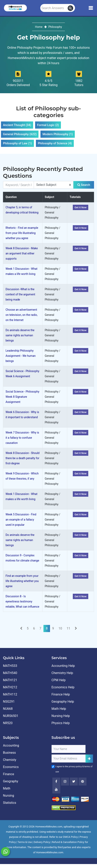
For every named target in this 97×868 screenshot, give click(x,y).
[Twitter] (74, 782)
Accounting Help (63, 666)
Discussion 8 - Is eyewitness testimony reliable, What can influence (22, 601)
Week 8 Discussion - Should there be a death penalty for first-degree (23, 458)
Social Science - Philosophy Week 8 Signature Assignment (22, 397)
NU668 (8, 709)
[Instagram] (65, 782)
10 (60, 628)
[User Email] (69, 758)
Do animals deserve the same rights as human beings (20, 335)
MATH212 (10, 687)
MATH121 (10, 680)
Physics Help (61, 723)
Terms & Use (25, 842)
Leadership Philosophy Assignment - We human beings (21, 356)
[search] (70, 8)
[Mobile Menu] (91, 8)
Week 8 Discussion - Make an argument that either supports (22, 253)
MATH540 (10, 673)
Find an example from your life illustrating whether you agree (22, 581)
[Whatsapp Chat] (5, 852)
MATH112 (10, 694)
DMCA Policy (70, 837)
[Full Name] (69, 749)
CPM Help (59, 680)
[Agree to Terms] (53, 767)
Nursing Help (61, 716)
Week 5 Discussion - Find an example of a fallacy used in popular (21, 520)
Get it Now (81, 207)
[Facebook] (56, 782)
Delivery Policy (42, 842)
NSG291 (9, 702)
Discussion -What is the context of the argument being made (20, 294)
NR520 (8, 723)
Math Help (59, 709)
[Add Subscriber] (89, 759)
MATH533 (10, 666)
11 (68, 628)
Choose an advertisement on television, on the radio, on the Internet (22, 315)
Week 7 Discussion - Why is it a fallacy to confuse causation (22, 438)
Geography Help (63, 702)
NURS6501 (11, 716)
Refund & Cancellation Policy (68, 842)
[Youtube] (83, 782)
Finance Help (61, 694)
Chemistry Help (62, 673)
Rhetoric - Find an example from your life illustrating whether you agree (22, 233)
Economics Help (63, 687)
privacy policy (75, 767)
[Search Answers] (54, 8)
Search (84, 185)
